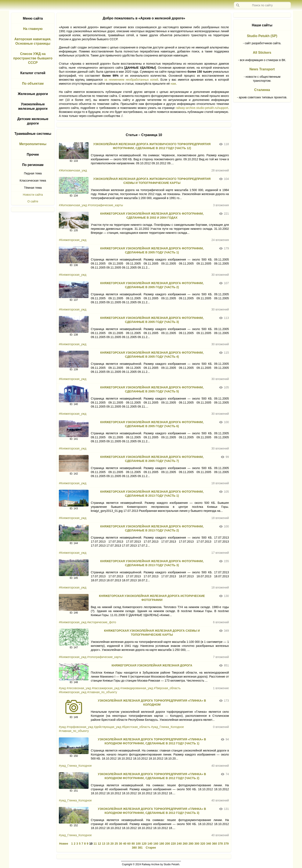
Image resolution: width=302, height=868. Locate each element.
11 (95, 844)
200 (168, 844)
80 (133, 844)
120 (144, 844)
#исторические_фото (102, 622)
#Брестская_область (136, 727)
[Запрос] (262, 5)
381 (140, 848)
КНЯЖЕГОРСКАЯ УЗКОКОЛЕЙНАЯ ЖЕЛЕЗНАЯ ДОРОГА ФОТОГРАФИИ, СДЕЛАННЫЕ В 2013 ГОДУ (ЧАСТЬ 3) (152, 563)
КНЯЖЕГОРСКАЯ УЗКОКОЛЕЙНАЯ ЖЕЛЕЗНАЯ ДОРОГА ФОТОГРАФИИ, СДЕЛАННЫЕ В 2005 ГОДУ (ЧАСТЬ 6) (152, 424)
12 (99, 844)
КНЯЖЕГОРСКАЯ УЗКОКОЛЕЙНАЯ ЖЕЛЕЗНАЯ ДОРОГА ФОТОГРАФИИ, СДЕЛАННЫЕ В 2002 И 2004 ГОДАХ (152, 216)
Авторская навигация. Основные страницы (33, 41)
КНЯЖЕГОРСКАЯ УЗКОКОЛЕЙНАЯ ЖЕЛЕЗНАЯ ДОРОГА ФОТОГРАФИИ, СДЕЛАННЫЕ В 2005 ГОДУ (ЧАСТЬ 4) (152, 355)
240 (179, 844)
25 (116, 844)
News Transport (262, 69)
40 (125, 844)
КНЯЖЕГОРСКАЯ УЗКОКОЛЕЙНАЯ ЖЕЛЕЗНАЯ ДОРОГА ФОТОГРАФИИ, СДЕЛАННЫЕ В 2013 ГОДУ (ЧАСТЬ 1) (152, 494)
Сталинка (262, 90)
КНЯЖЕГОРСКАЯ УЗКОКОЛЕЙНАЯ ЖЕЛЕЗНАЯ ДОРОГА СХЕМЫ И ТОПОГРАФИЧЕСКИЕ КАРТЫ (152, 633)
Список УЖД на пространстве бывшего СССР (33, 58)
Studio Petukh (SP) (262, 36)
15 (108, 844)
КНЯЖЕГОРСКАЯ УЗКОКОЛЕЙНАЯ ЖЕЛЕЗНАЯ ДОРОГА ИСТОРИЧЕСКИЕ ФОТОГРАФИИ (152, 598)
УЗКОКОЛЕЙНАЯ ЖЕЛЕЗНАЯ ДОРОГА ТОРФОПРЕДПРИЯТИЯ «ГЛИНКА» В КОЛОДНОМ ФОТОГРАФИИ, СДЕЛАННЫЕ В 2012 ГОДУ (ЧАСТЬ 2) (152, 776)
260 (185, 844)
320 (203, 844)
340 (208, 844)
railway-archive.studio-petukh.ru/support (202, 108)
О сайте (33, 201)
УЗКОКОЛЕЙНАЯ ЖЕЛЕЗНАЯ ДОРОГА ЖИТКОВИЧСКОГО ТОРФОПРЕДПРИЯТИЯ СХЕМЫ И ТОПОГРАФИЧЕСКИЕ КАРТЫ (152, 181)
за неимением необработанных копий (131, 80)
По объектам (33, 84)
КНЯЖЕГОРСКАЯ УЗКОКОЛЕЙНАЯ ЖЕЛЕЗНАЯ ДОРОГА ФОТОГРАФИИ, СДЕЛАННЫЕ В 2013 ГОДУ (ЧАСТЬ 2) (152, 528)
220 (173, 844)
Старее (151, 848)
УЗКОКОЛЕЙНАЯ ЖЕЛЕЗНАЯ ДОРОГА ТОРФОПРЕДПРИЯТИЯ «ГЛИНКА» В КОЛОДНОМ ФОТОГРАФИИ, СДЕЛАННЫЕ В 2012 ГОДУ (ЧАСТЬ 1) (152, 741)
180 (162, 844)
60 (129, 844)
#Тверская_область (167, 688)
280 (191, 844)
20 (112, 844)
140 (150, 844)
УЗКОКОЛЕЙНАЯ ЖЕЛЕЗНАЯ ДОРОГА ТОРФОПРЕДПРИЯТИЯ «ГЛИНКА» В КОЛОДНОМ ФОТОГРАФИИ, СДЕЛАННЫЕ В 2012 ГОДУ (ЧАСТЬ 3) (152, 811)
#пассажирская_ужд (106, 688)
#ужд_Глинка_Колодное (167, 727)
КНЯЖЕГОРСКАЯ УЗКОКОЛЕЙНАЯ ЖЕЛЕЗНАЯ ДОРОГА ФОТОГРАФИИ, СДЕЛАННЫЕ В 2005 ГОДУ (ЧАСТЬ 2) (152, 285)
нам (173, 84)
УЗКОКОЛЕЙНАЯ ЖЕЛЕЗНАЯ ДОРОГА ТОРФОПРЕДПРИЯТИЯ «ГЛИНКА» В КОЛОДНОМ (152, 703)
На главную (33, 29)
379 (226, 844)
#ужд (62, 688)
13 (104, 844)
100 (138, 844)
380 (134, 848)
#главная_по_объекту (102, 692)
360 (214, 844)
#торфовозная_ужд (80, 727)
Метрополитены (33, 144)
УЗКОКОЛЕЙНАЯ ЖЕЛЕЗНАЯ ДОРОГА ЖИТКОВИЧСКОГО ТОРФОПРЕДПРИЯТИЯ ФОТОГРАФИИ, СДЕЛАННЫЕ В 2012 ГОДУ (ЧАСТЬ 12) (152, 146)
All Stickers (262, 53)
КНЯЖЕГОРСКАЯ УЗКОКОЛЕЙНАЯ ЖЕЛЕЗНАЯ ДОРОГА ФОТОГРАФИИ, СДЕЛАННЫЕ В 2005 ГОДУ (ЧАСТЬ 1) (152, 250)
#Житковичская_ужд (73, 170)
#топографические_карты (105, 205)
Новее (64, 844)
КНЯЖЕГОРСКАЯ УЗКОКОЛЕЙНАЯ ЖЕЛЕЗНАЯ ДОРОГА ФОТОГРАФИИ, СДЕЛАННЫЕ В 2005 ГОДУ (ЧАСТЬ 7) (152, 459)
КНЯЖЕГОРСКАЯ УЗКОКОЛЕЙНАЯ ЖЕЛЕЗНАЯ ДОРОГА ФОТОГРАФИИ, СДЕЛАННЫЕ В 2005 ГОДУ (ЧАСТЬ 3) (152, 320)
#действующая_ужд (107, 727)
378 (220, 844)
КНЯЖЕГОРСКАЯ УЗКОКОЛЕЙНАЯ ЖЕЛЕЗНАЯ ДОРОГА (152, 665)
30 (121, 844)
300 (197, 844)
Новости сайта (33, 195)
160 (156, 844)
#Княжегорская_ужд (73, 240)
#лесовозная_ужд (79, 688)
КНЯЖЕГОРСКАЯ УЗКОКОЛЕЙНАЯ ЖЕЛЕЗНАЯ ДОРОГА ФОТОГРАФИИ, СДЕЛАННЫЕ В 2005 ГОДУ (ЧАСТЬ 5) (152, 389)
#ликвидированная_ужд (137, 688)
